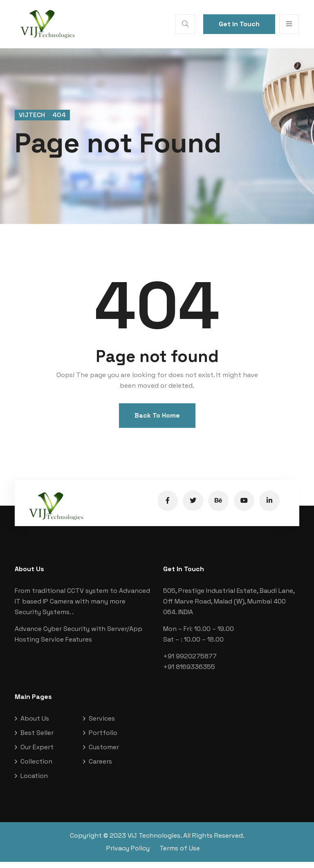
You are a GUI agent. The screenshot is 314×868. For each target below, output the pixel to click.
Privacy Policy (128, 854)
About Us (35, 724)
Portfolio (103, 739)
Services (102, 724)
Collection (36, 767)
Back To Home (157, 422)
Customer (104, 753)
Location (34, 782)
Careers (100, 767)
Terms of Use (180, 854)
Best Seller (37, 739)
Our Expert (37, 753)
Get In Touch (239, 24)
